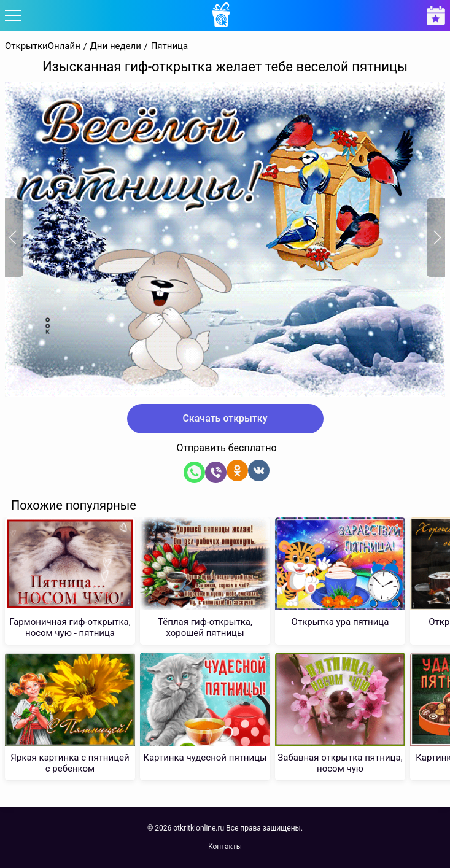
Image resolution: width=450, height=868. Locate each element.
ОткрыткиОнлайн (43, 46)
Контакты (225, 847)
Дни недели (116, 46)
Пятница (170, 46)
